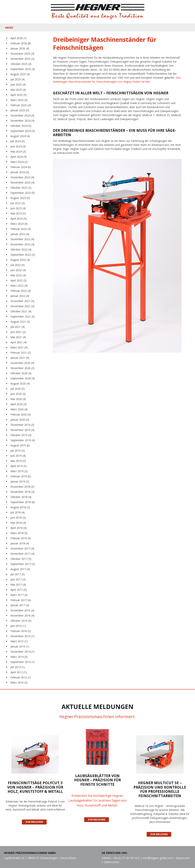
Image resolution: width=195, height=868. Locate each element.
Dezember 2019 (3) (22, 425)
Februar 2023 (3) (21, 229)
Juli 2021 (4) (18, 327)
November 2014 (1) (22, 652)
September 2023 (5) (23, 193)
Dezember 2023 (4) (22, 177)
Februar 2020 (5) (21, 414)
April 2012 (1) (19, 672)
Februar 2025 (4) (21, 105)
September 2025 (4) (23, 69)
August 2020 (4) (20, 383)
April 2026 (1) (19, 38)
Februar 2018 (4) (21, 538)
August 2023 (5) (20, 198)
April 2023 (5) (19, 219)
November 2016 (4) (22, 615)
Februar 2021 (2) (21, 353)
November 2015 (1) (22, 636)
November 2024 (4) (22, 121)
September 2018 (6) (23, 502)
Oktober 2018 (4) (21, 497)
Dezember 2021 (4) (22, 301)
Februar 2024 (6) (21, 167)
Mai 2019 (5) (18, 461)
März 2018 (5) (19, 533)
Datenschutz (112, 862)
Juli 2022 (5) (18, 265)
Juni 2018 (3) (18, 518)
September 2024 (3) (23, 131)
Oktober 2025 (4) (21, 64)
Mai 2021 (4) (18, 337)
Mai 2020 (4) (18, 399)
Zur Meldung (34, 822)
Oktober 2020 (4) (21, 373)
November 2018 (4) (22, 492)
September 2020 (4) (23, 378)
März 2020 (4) (19, 409)
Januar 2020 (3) (20, 420)
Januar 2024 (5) (20, 172)
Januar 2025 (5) (20, 110)
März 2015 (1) (19, 641)
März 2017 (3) (19, 595)
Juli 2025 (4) (18, 79)
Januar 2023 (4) (20, 234)
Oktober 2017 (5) (21, 559)
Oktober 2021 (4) (21, 311)
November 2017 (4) (22, 554)
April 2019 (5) (19, 466)
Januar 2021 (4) (20, 358)
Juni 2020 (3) (18, 394)
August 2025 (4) (20, 74)
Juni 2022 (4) (18, 270)
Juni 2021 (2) (18, 332)
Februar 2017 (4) (21, 600)
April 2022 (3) (19, 280)
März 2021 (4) (19, 347)
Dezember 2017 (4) (22, 548)
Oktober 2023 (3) (21, 188)
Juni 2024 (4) (18, 146)
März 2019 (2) (19, 471)
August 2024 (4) (20, 136)
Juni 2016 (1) (18, 626)
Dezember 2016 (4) (22, 610)
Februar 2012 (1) (21, 677)
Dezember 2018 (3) (22, 487)
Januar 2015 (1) (20, 646)
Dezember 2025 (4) (22, 54)
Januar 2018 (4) (20, 543)
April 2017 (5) (19, 590)
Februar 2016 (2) (21, 631)
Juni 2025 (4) (18, 84)
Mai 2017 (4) (18, 585)
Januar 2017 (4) (20, 605)
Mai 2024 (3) (18, 152)
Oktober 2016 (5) (21, 621)
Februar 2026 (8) (21, 43)
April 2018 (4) (19, 528)
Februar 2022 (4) (21, 291)
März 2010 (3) (19, 683)
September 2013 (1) (23, 662)
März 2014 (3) (19, 657)
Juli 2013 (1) (18, 667)
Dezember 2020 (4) (22, 363)
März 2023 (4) (19, 224)
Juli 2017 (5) (18, 574)
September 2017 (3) (23, 564)
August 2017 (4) (20, 569)
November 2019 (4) (22, 430)
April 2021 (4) (19, 342)
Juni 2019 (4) (18, 456)
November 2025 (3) (22, 59)
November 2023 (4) (22, 182)
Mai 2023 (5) (18, 213)
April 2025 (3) (19, 95)
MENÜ (9, 28)
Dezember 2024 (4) (22, 115)
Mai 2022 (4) (18, 275)
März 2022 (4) (19, 286)
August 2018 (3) (20, 507)
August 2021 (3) (20, 322)
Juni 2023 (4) (18, 208)
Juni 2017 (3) (18, 579)
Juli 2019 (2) (18, 451)
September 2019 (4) (23, 440)
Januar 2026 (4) (20, 48)
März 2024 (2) (19, 162)
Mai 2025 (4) (18, 90)
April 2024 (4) (19, 157)
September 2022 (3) (23, 255)
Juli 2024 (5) (18, 141)
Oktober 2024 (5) (21, 126)
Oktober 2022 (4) (21, 249)
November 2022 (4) (22, 244)
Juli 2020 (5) (18, 389)
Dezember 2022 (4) (22, 239)
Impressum (183, 858)
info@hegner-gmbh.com (158, 858)
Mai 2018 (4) (18, 523)
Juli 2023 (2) (18, 203)
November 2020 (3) (22, 368)
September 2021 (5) (23, 316)
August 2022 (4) (20, 260)
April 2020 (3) (19, 404)
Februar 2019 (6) (21, 476)
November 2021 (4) (22, 306)
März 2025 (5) (19, 100)
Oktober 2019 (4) (21, 435)
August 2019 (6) (20, 445)
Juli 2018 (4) (18, 512)
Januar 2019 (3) (20, 481)
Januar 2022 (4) (20, 296)
